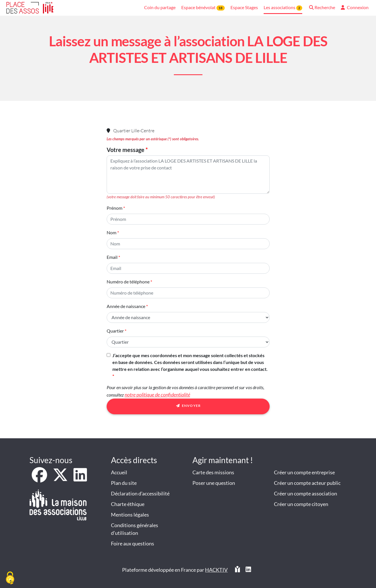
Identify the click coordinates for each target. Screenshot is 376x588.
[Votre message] (188, 175)
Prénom (115, 208)
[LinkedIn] (80, 479)
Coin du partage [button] (160, 7)
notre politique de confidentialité (157, 395)
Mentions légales (130, 515)
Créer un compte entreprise (304, 472)
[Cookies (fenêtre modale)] (10, 578)
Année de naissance (126, 306)
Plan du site (124, 483)
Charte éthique (128, 504)
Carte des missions (213, 472)
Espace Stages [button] (244, 7)
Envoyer (188, 407)
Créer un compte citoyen (301, 504)
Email (112, 257)
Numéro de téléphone (128, 282)
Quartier (115, 331)
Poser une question (214, 483)
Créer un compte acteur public (307, 483)
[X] (61, 479)
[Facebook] (40, 479)
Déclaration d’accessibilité (140, 493)
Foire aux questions (133, 543)
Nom (112, 232)
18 (220, 8)
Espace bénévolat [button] (203, 8)
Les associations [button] (283, 8)
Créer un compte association (306, 493)
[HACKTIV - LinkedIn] (248, 570)
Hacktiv (216, 570)
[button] (322, 8)
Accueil (119, 472)
